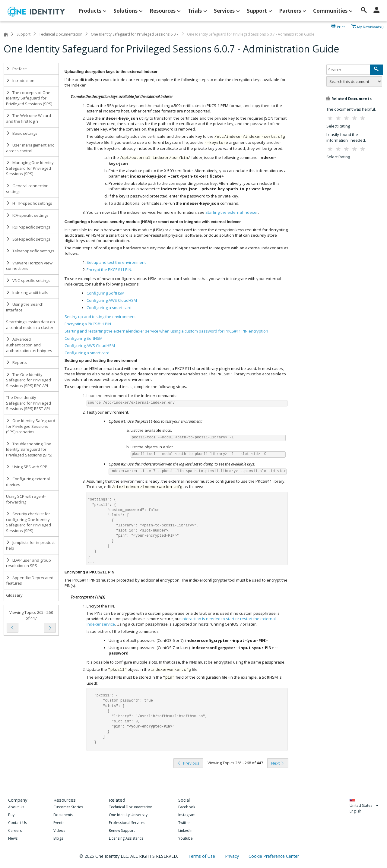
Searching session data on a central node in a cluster (30, 325)
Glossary (14, 595)
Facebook (187, 807)
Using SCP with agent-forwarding (26, 499)
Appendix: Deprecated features (30, 581)
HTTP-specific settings (29, 203)
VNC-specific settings (28, 280)
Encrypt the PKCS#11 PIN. (109, 270)
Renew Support (122, 830)
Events (59, 823)
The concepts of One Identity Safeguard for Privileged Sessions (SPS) (29, 98)
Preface (16, 69)
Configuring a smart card (87, 353)
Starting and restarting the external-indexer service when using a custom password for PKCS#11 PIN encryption (166, 331)
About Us (16, 807)
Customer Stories (68, 807)
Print (341, 26)
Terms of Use (202, 856)
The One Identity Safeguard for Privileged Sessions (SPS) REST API (29, 403)
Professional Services (127, 823)
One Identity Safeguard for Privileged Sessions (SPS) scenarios (31, 426)
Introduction (20, 80)
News (13, 838)
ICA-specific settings (27, 215)
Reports (16, 362)
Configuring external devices (28, 482)
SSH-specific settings (28, 239)
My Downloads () (370, 26)
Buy (11, 815)
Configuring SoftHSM (84, 338)
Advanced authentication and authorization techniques (29, 345)
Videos (59, 830)
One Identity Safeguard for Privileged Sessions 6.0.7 (135, 34)
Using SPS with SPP (27, 467)
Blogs (58, 838)
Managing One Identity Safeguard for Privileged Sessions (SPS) (30, 168)
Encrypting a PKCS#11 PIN (88, 324)
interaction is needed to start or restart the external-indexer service (182, 621)
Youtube (186, 838)
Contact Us (17, 823)
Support (24, 34)
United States (364, 805)
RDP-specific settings (28, 227)
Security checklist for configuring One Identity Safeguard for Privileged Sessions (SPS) (29, 522)
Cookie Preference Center (274, 856)
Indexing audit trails (27, 292)
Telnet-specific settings (30, 251)
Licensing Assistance (126, 838)
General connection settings (27, 189)
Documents (63, 815)
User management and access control (30, 148)
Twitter (184, 823)
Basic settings (22, 133)
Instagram (187, 815)
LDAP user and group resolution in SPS (29, 563)
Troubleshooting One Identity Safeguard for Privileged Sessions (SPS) (29, 449)
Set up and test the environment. (117, 262)
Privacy (233, 856)
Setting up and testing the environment (100, 317)
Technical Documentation (61, 34)
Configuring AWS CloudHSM (90, 346)
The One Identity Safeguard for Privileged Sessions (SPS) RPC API (29, 380)
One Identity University (128, 815)
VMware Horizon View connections (29, 266)
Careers (15, 830)
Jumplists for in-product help (30, 545)
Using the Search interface (25, 307)
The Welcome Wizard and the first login (29, 118)
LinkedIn (185, 830)
